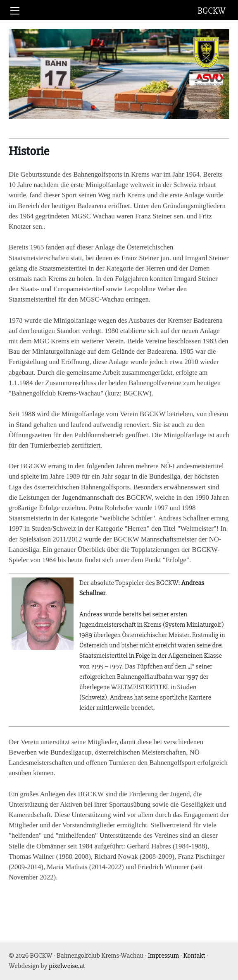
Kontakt (194, 955)
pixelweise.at (67, 966)
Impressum (163, 955)
